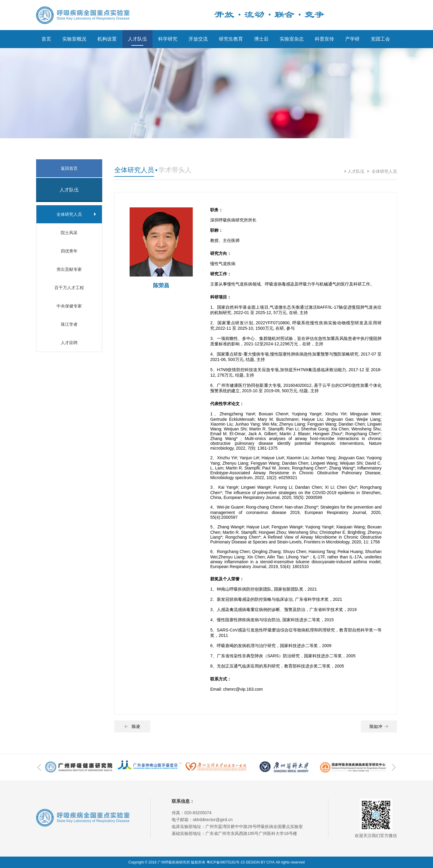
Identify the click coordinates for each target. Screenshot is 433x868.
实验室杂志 (292, 39)
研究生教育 (231, 39)
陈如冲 (379, 726)
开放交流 (198, 39)
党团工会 (380, 39)
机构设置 (107, 39)
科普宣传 (324, 39)
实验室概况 (74, 39)
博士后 (261, 39)
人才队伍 (137, 39)
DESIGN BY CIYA (260, 862)
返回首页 (69, 168)
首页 (46, 39)
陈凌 (132, 726)
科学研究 (168, 39)
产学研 (352, 39)
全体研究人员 (384, 171)
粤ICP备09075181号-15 (226, 862)
